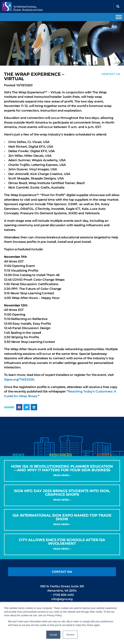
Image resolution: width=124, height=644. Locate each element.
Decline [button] (70, 635)
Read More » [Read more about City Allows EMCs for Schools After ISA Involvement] (62, 549)
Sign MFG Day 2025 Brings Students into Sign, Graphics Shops (62, 493)
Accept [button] (53, 635)
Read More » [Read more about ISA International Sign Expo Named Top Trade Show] (62, 524)
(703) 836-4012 (63, 595)
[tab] (18, 455)
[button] (118, 6)
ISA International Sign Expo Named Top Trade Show (62, 517)
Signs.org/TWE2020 (19, 379)
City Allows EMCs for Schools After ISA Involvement (62, 542)
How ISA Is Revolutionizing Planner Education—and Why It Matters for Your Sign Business (62, 468)
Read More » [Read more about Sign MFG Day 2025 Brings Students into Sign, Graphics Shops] (62, 500)
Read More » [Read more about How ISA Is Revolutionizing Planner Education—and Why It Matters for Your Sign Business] (62, 475)
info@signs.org (62, 599)
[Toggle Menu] (119, 17)
